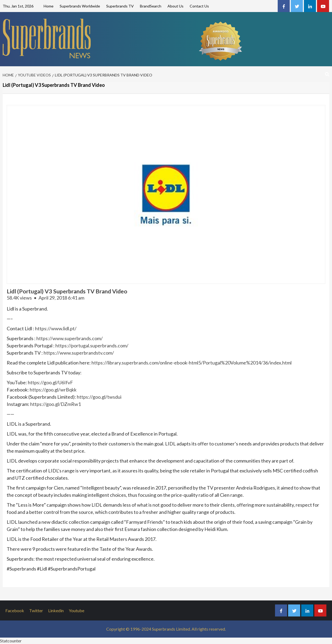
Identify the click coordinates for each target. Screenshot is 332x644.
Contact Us (199, 6)
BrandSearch (151, 6)
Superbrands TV (120, 6)
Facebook (15, 610)
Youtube (77, 610)
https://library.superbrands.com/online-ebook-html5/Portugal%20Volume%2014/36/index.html (192, 363)
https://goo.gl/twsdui (99, 397)
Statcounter (11, 641)
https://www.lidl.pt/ (56, 328)
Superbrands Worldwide (80, 6)
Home (49, 6)
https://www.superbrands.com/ (70, 338)
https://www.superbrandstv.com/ (79, 353)
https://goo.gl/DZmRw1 (56, 404)
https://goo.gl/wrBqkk (53, 390)
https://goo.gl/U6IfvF (50, 382)
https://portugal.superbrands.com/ (92, 346)
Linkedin (56, 610)
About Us (175, 6)
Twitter (36, 610)
